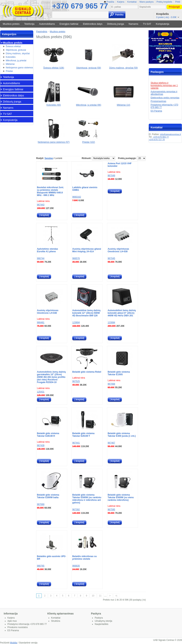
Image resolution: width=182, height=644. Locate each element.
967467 (111, 443)
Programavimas (158, 101)
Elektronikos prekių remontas (165, 98)
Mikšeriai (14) (123, 104)
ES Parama (156, 111)
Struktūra (56, 621)
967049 (111, 176)
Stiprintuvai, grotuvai (16, 50)
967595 (111, 510)
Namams (134, 24)
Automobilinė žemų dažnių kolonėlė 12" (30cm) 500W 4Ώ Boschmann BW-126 (86, 313)
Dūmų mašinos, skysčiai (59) (123, 66)
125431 (41, 392)
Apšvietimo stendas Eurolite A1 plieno (47, 250)
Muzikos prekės (11, 24)
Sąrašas (49, 158)
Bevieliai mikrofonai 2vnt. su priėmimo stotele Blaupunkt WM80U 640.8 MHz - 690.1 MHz (50, 191)
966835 (76, 566)
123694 (76, 322)
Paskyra (99, 618)
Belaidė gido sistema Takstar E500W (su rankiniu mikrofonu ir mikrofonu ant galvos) (87, 499)
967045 (111, 258)
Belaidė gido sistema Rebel (87, 372)
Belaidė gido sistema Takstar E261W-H (48, 435)
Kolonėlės (11, 57)
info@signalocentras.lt (170, 134)
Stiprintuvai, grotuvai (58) (88, 66)
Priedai (9, 71)
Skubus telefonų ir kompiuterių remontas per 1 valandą (164, 85)
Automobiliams (47, 24)
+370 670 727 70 (157, 139)
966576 (76, 258)
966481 (41, 322)
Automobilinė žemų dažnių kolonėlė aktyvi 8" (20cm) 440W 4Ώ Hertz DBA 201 (122, 313)
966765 (41, 566)
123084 (111, 322)
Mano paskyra (146, 2)
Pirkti (178, 2)
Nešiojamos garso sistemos (19, 68)
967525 (76, 381)
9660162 (77, 197)
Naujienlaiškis (101, 624)
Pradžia (109, 2)
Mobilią (14, 643)
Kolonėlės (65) (54, 104)
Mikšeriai (10, 64)
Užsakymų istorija (103, 621)
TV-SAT (147, 24)
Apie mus (12, 621)
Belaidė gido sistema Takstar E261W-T (83, 435)
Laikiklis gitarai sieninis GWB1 (85, 189)
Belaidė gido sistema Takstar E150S (119, 373)
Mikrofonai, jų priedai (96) (88, 104)
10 (93, 596)
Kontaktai (132, 2)
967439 (41, 445)
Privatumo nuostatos (18, 627)
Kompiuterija (162, 24)
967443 (41, 205)
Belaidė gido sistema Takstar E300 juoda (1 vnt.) (122, 435)
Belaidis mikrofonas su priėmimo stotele (84, 558)
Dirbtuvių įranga (115, 24)
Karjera (121, 2)
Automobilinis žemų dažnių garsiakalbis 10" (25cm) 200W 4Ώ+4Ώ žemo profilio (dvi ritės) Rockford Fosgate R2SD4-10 (51, 377)
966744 (41, 258)
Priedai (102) (89, 141)
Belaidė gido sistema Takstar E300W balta (48, 496)
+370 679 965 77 (80, 6)
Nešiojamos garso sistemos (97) (54, 141)
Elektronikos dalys (93, 24)
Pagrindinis (42, 32)
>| (116, 596)
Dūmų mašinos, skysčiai (18, 53)
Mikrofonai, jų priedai (16, 61)
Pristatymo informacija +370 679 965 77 (27, 624)
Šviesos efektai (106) (54, 66)
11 (100, 596)
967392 (76, 510)
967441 (76, 443)
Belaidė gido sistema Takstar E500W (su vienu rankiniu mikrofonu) (121, 497)
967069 (41, 504)
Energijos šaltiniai (69, 24)
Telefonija (29, 24)
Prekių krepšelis (164, 2)
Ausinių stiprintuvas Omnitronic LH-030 (118, 250)
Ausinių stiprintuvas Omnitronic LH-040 (48, 312)
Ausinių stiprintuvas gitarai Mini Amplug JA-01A (87, 250)
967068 (111, 384)
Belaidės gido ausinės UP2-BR (52, 558)
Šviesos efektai (13, 46)
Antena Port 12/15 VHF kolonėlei (120, 165)
